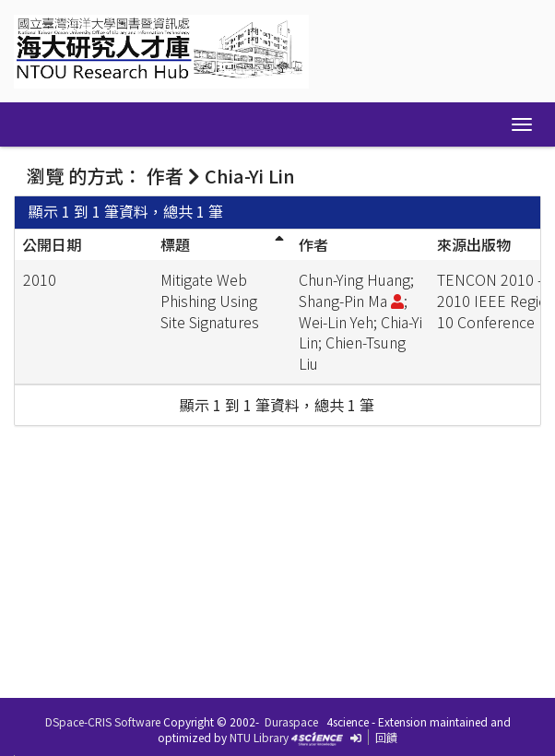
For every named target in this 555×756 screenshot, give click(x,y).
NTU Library (259, 737)
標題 (175, 244)
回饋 (386, 737)
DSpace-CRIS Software (103, 721)
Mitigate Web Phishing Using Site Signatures (210, 301)
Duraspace (291, 721)
